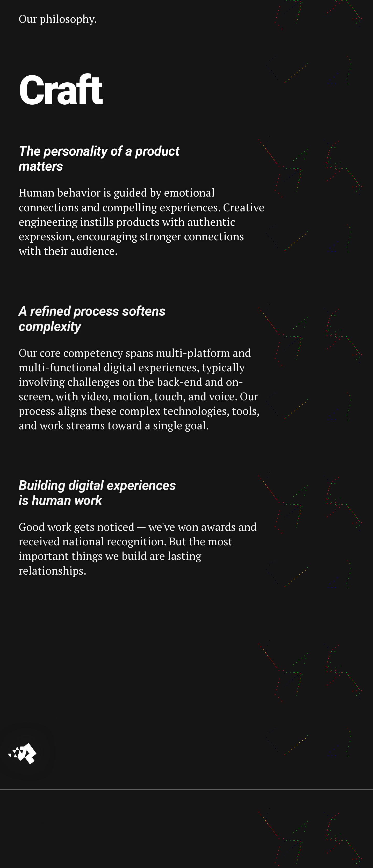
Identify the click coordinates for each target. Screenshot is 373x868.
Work (26, 814)
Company (31, 823)
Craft (25, 832)
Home (27, 805)
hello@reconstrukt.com (47, 847)
